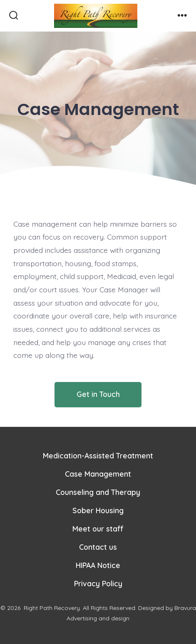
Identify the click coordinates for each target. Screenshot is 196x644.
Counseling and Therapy (98, 492)
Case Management (98, 474)
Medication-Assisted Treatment (98, 455)
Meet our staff (98, 529)
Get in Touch (98, 394)
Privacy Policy (98, 583)
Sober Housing (98, 510)
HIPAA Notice (98, 565)
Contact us (98, 547)
